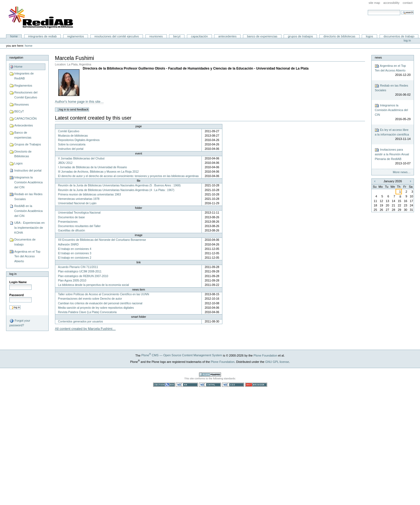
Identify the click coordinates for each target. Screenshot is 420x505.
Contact (408, 3)
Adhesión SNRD (68, 245)
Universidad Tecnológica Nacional (79, 213)
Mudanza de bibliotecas (73, 136)
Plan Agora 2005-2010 (72, 281)
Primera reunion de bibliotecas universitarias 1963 (89, 194)
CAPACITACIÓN (199, 36)
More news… (402, 172)
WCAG (187, 385)
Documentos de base (71, 217)
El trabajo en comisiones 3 (75, 253)
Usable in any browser (256, 385)
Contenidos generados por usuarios (80, 322)
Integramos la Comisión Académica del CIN (28, 182)
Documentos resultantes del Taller (79, 226)
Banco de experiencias (262, 36)
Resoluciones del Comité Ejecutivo (117, 36)
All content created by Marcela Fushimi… (85, 329)
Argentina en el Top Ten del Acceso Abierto (27, 256)
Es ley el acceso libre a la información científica (393, 135)
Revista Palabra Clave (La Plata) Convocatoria (87, 312)
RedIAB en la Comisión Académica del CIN (28, 211)
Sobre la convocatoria (72, 144)
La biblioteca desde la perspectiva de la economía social (93, 285)
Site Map (374, 3)
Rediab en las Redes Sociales (28, 197)
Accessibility (391, 3)
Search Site (368, 10)
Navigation (16, 57)
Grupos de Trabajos (300, 36)
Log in (407, 40)
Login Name (18, 282)
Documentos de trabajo (399, 36)
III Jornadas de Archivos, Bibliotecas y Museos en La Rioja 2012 (98, 172)
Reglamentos (76, 36)
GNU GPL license (277, 361)
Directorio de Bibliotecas (339, 36)
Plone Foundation (265, 355)
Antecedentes (227, 36)
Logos (369, 36)
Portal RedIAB (42, 17)
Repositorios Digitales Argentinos (79, 140)
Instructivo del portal (28, 170)
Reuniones (156, 36)
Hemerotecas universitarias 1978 (79, 199)
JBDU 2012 (65, 163)
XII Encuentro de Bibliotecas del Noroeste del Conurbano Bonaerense (102, 240)
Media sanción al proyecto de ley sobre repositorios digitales (96, 308)
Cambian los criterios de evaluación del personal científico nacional (100, 303)
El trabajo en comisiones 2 (75, 258)
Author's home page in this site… (79, 102)
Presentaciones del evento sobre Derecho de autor (90, 299)
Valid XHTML (210, 385)
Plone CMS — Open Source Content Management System (182, 355)
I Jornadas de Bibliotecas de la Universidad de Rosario (92, 167)
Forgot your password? (20, 323)
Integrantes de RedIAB (43, 36)
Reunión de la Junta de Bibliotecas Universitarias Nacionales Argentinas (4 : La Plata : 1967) (116, 190)
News (378, 57)
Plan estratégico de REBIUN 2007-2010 (83, 276)
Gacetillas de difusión (71, 231)
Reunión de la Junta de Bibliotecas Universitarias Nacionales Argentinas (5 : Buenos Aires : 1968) (119, 185)
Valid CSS (233, 385)
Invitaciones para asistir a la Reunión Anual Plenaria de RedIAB (393, 157)
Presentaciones (68, 222)
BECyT (177, 36)
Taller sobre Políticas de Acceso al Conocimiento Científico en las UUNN (103, 294)
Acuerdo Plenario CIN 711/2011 (78, 267)
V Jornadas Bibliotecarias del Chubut (81, 158)
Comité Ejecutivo (69, 131)
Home (14, 36)
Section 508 (164, 385)
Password (16, 295)
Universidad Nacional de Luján (77, 203)
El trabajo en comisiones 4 (75, 249)
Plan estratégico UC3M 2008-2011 (80, 271)
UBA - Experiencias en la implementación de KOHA (29, 227)
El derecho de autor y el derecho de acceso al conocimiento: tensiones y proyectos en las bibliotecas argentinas (128, 176)
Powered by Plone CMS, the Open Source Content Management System (210, 375)
